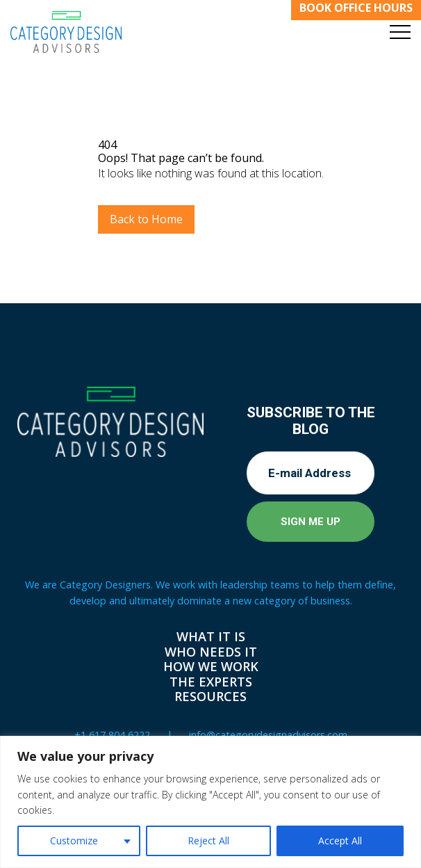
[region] (210, 802)
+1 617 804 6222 (112, 735)
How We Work (211, 666)
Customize (74, 841)
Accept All (340, 841)
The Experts (211, 682)
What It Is (211, 636)
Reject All (208, 841)
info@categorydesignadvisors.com (268, 735)
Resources (210, 696)
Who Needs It (211, 652)
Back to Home (146, 219)
